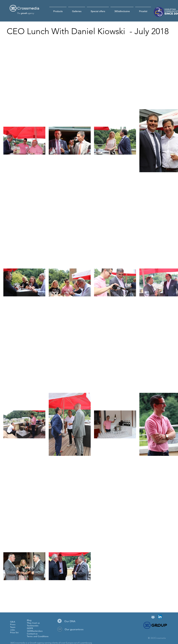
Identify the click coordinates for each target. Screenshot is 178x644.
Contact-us (32, 634)
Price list (14, 632)
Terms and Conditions (38, 636)
